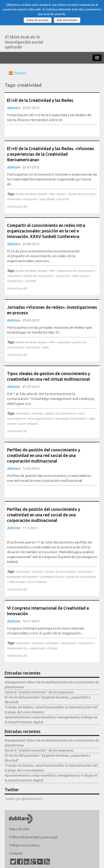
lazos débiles (47, 199)
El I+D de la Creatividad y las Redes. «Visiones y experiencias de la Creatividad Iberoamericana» (51, 154)
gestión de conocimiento (38, 276)
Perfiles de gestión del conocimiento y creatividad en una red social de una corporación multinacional (44, 455)
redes (45, 347)
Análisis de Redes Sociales (31, 194)
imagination (86, 643)
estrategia (52, 643)
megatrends (37, 648)
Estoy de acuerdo (37, 20)
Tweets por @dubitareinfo (24, 799)
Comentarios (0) (17, 207)
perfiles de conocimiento (81, 577)
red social (63, 199)
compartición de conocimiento (75, 271)
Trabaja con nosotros (24, 845)
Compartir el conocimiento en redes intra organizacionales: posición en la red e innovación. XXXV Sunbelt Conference (46, 231)
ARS (52, 194)
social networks (28, 424)
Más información (67, 20)
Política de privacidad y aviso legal (34, 837)
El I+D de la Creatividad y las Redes (40, 100)
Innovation (85, 572)
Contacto (16, 853)
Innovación (30, 199)
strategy (52, 648)
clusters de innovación (82, 194)
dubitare (13, 108)
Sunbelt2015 (15, 281)
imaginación (68, 643)
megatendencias (17, 648)
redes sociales (80, 276)
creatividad (14, 199)
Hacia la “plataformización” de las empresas (39, 692)
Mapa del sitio (19, 829)
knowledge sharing (52, 577)
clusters (61, 194)
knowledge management (71, 419)
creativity (37, 413)
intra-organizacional (40, 419)
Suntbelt (31, 281)
